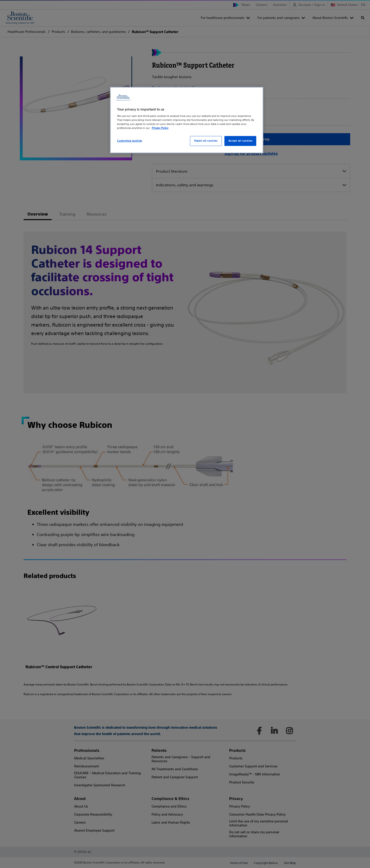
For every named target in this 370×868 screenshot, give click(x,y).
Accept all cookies (240, 141)
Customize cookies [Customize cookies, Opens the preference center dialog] (130, 141)
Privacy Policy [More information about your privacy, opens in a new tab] (160, 128)
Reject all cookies (206, 141)
